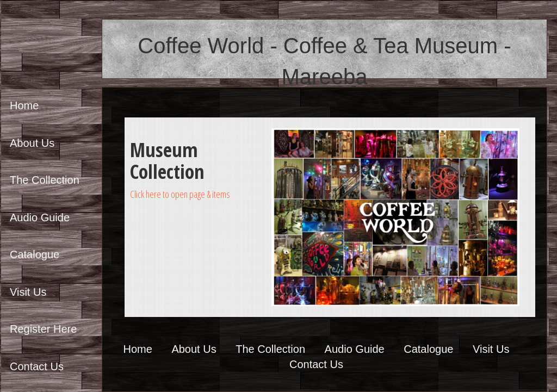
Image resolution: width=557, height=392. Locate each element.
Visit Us (28, 292)
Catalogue (35, 254)
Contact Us (37, 366)
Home (24, 105)
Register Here (43, 329)
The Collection (45, 180)
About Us (32, 143)
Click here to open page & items (180, 194)
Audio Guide (40, 217)
